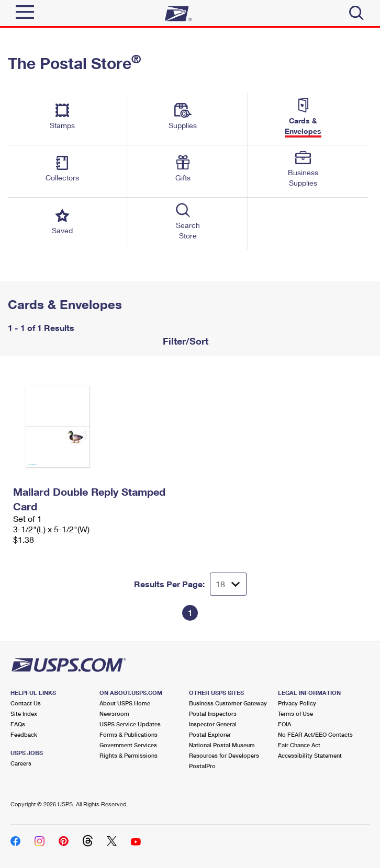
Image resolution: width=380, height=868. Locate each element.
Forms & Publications (128, 734)
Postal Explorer (210, 734)
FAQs (18, 724)
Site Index (24, 713)
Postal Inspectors (213, 713)
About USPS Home (125, 703)
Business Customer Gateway (228, 703)
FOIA (284, 724)
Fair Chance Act (299, 745)
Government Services (128, 745)
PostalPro (202, 766)
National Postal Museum (222, 745)
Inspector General (213, 724)
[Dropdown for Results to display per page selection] (228, 584)
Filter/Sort (184, 341)
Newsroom (114, 713)
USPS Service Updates (130, 724)
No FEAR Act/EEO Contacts (315, 734)
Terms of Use (295, 713)
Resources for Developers (224, 755)
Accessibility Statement (310, 755)
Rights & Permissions (128, 755)
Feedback (24, 734)
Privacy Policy (297, 703)
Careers (21, 763)
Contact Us (26, 703)
